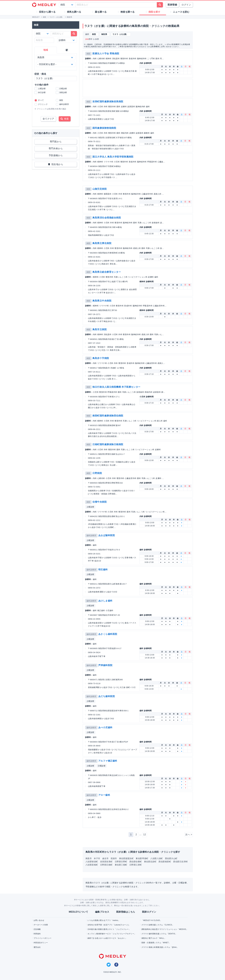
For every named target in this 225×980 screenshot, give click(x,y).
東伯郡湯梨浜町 (126, 858)
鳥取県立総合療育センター (107, 272)
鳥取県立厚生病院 (102, 243)
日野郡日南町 (106, 865)
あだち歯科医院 (107, 696)
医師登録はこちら (126, 912)
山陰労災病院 (100, 189)
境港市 (114, 858)
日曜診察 (102, 766)
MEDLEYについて (78, 912)
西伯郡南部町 (165, 862)
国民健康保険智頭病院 (104, 128)
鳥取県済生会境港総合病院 (107, 218)
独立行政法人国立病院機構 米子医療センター (116, 387)
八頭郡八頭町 (157, 858)
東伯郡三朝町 (121, 865)
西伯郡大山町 (171, 858)
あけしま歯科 (105, 601)
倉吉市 (105, 858)
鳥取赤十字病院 (101, 358)
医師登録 (172, 5)
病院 (88, 54)
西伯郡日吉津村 (180, 862)
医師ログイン (149, 912)
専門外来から (56, 149)
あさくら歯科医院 (108, 634)
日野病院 (97, 473)
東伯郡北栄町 (150, 862)
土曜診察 (90, 507)
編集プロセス (102, 912)
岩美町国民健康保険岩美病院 (108, 102)
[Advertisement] (138, 88)
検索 (65, 119)
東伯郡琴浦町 (142, 858)
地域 (46, 50)
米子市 (97, 858)
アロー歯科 (104, 795)
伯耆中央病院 (100, 502)
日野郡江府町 (136, 865)
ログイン (186, 5)
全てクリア (48, 119)
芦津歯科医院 (105, 665)
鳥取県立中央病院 (102, 301)
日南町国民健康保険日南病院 (108, 444)
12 (145, 835)
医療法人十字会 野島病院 (106, 54)
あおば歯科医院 (107, 535)
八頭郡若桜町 (92, 865)
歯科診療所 (91, 535)
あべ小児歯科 (105, 727)
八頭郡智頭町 (92, 862)
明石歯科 (103, 570)
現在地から (56, 164)
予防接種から (56, 155)
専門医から (56, 142)
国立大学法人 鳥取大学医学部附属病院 (113, 157)
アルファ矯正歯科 (108, 761)
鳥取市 (89, 858)
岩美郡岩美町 (106, 862)
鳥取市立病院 (100, 329)
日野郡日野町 (121, 862)
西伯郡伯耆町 (136, 862)
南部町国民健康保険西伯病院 (108, 416)
